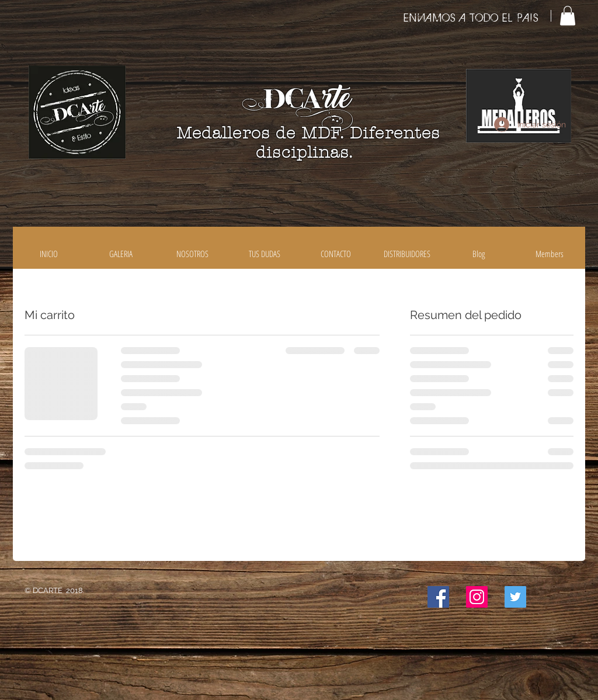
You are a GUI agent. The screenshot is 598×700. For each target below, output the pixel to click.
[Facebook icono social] (438, 597)
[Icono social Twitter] (515, 597)
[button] (568, 15)
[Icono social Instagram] (477, 597)
